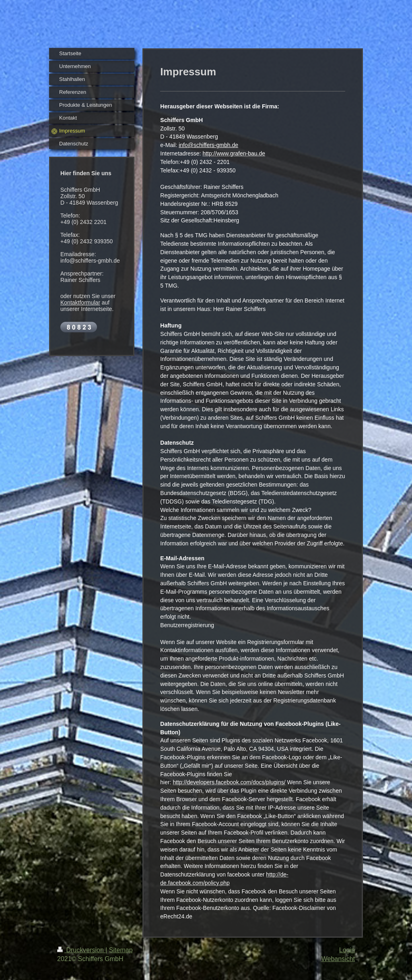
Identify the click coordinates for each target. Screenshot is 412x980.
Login (347, 950)
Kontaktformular (80, 302)
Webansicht (338, 959)
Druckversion (81, 950)
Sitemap (121, 950)
